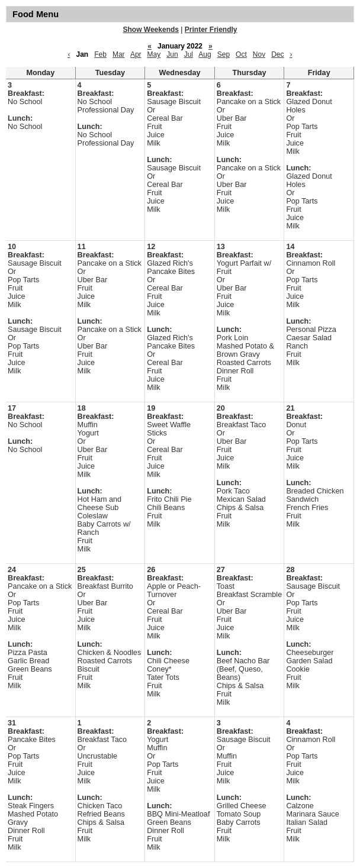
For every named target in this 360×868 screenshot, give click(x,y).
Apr (136, 54)
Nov (259, 54)
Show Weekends (151, 30)
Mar (119, 54)
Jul (189, 54)
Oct (241, 54)
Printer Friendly (211, 30)
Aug (205, 54)
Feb (100, 54)
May (154, 54)
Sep (224, 54)
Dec (277, 54)
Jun (172, 54)
